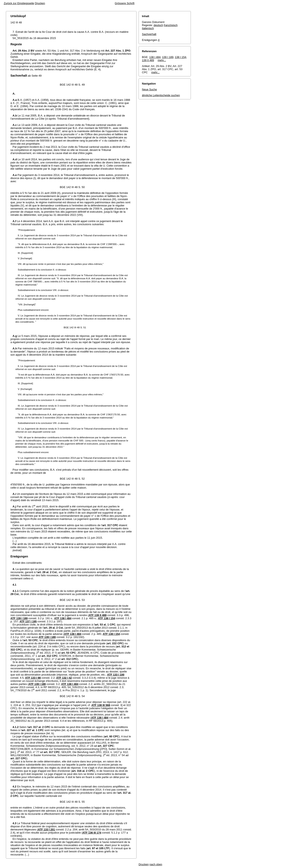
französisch (171, 25)
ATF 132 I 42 (64, 678)
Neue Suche (149, 89)
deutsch (158, 25)
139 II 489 (148, 60)
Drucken (40, 3)
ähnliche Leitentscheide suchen (161, 95)
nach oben (156, 864)
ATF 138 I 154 (107, 618)
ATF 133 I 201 (46, 829)
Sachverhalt (149, 34)
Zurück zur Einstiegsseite (19, 3)
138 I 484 (155, 57)
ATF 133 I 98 (33, 678)
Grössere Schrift (125, 3)
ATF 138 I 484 (63, 618)
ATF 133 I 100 (116, 675)
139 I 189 (168, 57)
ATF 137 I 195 (28, 621)
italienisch (148, 28)
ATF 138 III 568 (101, 705)
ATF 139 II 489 (98, 615)
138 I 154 (181, 57)
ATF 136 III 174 (92, 833)
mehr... (162, 60)
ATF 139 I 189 (19, 618)
